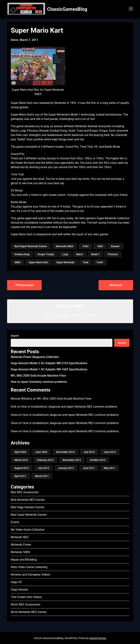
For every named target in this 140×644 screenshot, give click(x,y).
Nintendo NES (20, 537)
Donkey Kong (22, 254)
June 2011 (89, 468)
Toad (85, 262)
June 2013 (110, 452)
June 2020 (41, 452)
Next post (116, 285)
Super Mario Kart (38, 262)
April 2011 (20, 476)
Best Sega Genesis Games (28, 507)
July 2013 (89, 452)
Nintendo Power (21, 545)
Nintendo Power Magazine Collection (35, 357)
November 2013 (65, 452)
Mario (80, 254)
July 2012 (43, 468)
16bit (100, 246)
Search (15, 336)
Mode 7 (95, 254)
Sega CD (16, 582)
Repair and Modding (24, 560)
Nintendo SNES (65, 246)
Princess (113, 254)
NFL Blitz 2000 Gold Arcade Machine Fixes (38, 376)
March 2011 (42, 476)
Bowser (115, 246)
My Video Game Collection (28, 530)
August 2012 (22, 468)
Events (15, 522)
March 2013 (21, 460)
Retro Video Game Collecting (29, 567)
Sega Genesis (19, 590)
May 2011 (109, 468)
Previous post (24, 285)
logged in (66, 315)
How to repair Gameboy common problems (39, 382)
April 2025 (20, 452)
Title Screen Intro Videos (26, 597)
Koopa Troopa (46, 254)
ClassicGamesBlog (67, 9)
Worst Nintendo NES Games (29, 612)
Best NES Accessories (25, 492)
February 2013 (45, 460)
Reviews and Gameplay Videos (30, 575)
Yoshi (100, 262)
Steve (14, 415)
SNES (17, 262)
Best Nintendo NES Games (28, 500)
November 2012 (72, 460)
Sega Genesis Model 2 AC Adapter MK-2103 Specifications (49, 363)
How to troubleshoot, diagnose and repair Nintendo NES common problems (69, 407)
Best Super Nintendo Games (31, 246)
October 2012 (98, 460)
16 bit (85, 246)
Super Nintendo (65, 262)
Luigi (65, 254)
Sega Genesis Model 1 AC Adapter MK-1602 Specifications (49, 369)
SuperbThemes (98, 638)
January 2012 (66, 468)
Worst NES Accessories (26, 604)
